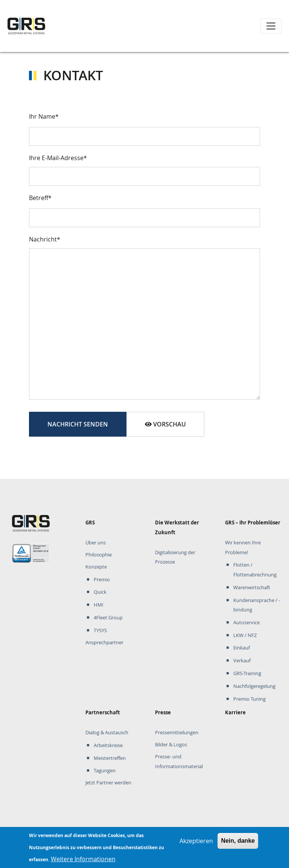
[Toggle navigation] (271, 26)
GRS (90, 523)
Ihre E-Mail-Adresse (56, 158)
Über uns (96, 543)
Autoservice (246, 623)
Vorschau (165, 424)
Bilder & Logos (171, 745)
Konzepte (96, 567)
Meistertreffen (110, 758)
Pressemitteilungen (177, 733)
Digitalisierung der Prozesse (175, 557)
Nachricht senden (78, 424)
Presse (163, 712)
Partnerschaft (103, 712)
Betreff (39, 198)
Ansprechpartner (104, 643)
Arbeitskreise (108, 745)
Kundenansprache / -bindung (257, 605)
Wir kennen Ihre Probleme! (243, 548)
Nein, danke (238, 844)
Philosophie (99, 555)
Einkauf (242, 648)
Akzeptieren (196, 844)
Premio (102, 580)
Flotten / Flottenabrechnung (255, 570)
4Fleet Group (108, 618)
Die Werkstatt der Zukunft (177, 527)
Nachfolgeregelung (254, 686)
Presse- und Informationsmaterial (179, 762)
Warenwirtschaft (252, 588)
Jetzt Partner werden (108, 783)
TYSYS (100, 630)
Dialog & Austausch (107, 733)
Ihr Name (42, 116)
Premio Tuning (249, 699)
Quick (100, 592)
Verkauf (242, 661)
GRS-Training (247, 673)
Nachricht (43, 239)
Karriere (235, 712)
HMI (99, 605)
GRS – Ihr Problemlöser (253, 523)
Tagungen (105, 771)
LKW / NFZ (245, 635)
